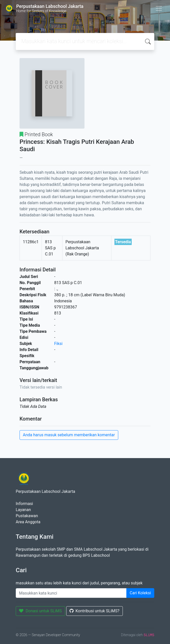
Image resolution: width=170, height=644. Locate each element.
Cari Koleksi (140, 593)
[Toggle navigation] (159, 8)
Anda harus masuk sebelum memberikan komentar (69, 435)
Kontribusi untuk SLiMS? (95, 611)
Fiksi (58, 344)
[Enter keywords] (71, 593)
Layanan (23, 510)
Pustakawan (27, 516)
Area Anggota (28, 522)
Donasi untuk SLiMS (40, 611)
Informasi (24, 504)
